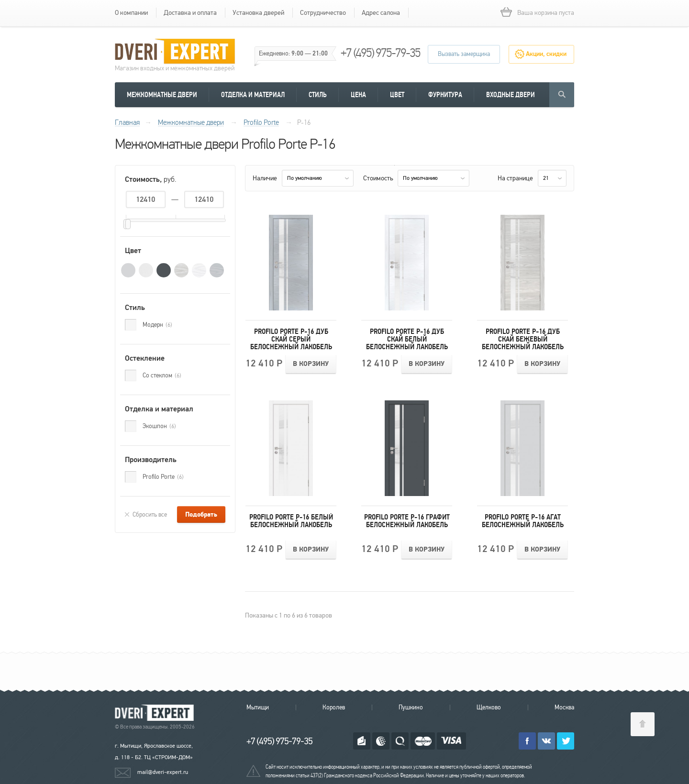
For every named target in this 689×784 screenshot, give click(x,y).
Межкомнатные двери (162, 95)
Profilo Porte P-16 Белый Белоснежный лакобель (291, 521)
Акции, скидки (546, 54)
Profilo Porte (163, 477)
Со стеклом (162, 375)
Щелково (489, 707)
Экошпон (159, 426)
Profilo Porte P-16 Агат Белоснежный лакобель (523, 521)
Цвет (397, 95)
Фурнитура (445, 95)
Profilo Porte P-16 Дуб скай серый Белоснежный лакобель (291, 339)
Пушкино (411, 707)
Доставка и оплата (190, 13)
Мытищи (258, 707)
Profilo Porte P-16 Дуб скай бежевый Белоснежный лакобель (523, 339)
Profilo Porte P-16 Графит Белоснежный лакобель (407, 521)
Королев (334, 707)
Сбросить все (150, 515)
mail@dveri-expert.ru (163, 772)
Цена (358, 95)
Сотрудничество (323, 13)
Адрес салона (381, 13)
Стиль (318, 95)
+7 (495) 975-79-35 (380, 53)
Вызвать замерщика (464, 54)
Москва (564, 707)
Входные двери (511, 95)
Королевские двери (156, 713)
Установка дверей (258, 13)
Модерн (157, 325)
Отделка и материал (253, 95)
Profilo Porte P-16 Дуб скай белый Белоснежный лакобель (407, 339)
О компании (131, 13)
